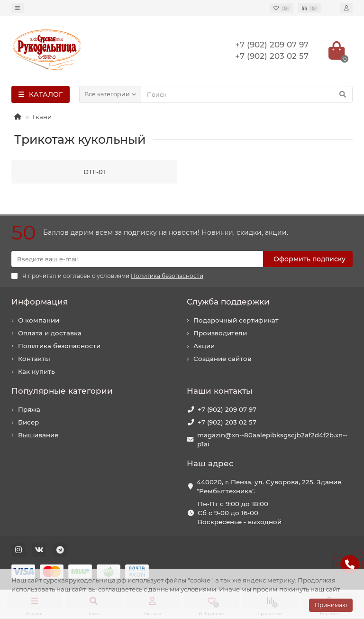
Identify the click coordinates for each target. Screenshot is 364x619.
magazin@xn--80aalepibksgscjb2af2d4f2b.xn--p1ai (272, 439)
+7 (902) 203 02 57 (227, 422)
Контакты (34, 359)
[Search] (247, 94)
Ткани (42, 117)
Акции (204, 346)
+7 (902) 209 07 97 (227, 409)
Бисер (28, 422)
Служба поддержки (228, 302)
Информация (40, 302)
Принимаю (331, 605)
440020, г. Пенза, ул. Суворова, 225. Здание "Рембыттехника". (269, 486)
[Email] (137, 259)
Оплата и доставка (50, 333)
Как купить (36, 371)
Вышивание (38, 435)
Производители (220, 333)
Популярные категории (62, 391)
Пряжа (29, 409)
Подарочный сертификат (236, 320)
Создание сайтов (222, 359)
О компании (39, 320)
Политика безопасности (59, 346)
